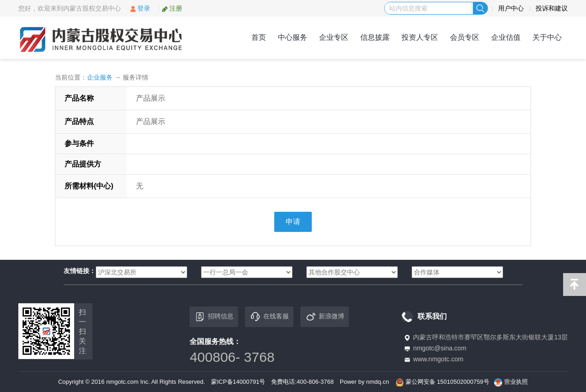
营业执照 (516, 382)
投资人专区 (420, 37)
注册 (172, 8)
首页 (259, 37)
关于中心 (547, 37)
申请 (293, 222)
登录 (140, 8)
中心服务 (293, 37)
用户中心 (511, 8)
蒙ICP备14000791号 (238, 382)
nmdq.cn (378, 382)
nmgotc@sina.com (439, 348)
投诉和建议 (552, 8)
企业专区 (334, 37)
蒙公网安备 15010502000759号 (448, 382)
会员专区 (465, 37)
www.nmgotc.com (438, 359)
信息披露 (375, 37)
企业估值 (506, 37)
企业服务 (100, 77)
